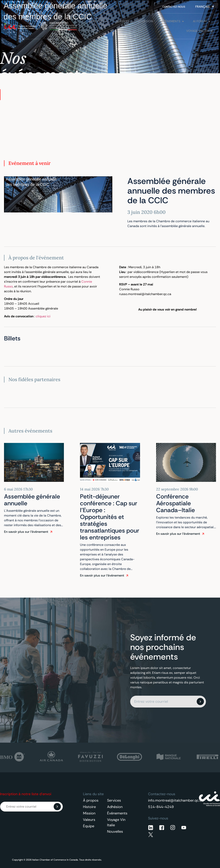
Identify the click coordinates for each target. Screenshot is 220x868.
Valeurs (89, 820)
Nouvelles (115, 831)
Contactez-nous (174, 7)
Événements (117, 813)
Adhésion (115, 807)
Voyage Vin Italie (116, 822)
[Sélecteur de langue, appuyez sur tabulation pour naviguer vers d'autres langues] (205, 7)
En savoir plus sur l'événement (26, 532)
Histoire (89, 807)
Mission (89, 813)
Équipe (89, 826)
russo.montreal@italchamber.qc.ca (145, 294)
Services (114, 800)
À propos (91, 800)
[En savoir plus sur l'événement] (51, 532)
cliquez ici (43, 316)
